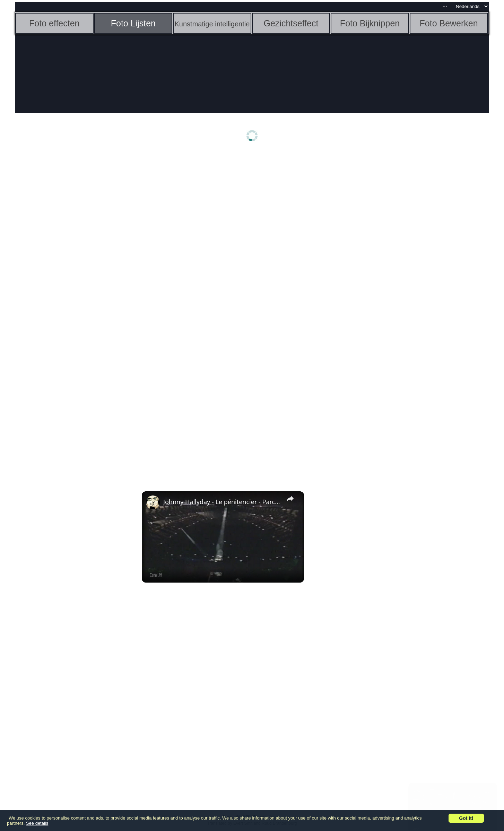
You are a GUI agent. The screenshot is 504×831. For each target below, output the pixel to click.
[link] (153, 502)
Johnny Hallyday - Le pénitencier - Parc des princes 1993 (222, 502)
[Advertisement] (69, 263)
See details (37, 823)
